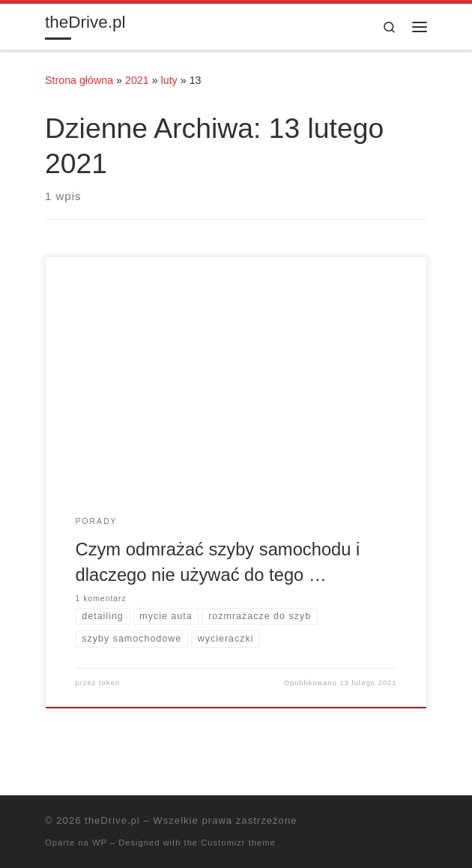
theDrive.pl (112, 820)
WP (100, 843)
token (109, 683)
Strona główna (79, 80)
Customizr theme (238, 843)
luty (169, 80)
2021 (137, 80)
